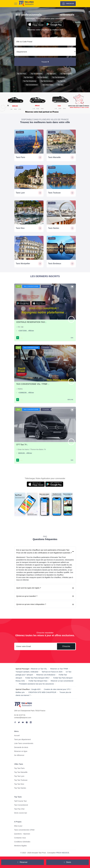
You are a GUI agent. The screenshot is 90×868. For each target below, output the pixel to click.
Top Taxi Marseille (36, 74)
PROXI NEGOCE (63, 853)
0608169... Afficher (25, 453)
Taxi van (60, 85)
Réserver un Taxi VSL (39, 669)
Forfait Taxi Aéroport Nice (38, 681)
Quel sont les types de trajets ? (29, 588)
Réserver (23, 862)
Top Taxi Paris (22, 74)
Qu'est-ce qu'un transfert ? (27, 596)
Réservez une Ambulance (46, 675)
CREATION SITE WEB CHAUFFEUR (42, 692)
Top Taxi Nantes (42, 77)
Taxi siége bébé (48, 85)
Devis (68, 862)
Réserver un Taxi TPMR (59, 669)
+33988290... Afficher (26, 393)
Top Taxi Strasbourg (30, 81)
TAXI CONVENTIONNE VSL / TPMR (33, 384)
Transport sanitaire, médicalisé (27, 672)
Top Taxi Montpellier (59, 77)
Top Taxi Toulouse (66, 74)
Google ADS (36, 689)
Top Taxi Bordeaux (47, 81)
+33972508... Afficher (26, 331)
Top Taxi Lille (61, 81)
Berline (70, 400)
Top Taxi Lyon (51, 74)
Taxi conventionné (32, 85)
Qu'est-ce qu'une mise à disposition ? (31, 604)
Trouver (45, 62)
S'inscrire (66, 646)
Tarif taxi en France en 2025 (52, 672)
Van (72, 338)
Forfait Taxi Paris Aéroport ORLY (38, 678)
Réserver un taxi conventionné (62, 681)
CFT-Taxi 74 (22, 445)
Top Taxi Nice (28, 77)
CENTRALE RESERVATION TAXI (31, 322)
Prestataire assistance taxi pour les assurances (37, 684)
